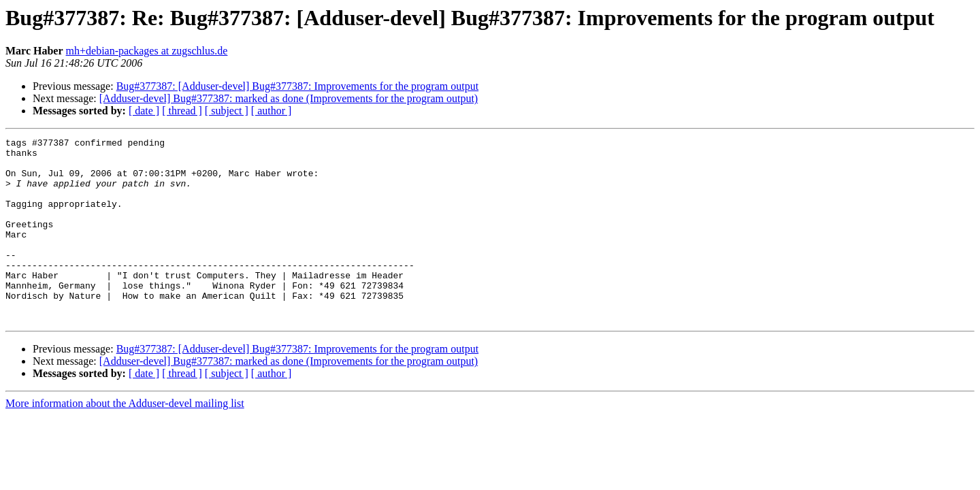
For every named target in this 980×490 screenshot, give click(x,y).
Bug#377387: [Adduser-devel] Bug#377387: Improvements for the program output (297, 86)
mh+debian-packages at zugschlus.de (147, 51)
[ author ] (272, 111)
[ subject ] (227, 111)
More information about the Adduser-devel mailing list (125, 440)
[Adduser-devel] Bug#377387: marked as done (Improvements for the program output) (289, 98)
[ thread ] (182, 111)
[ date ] (144, 111)
